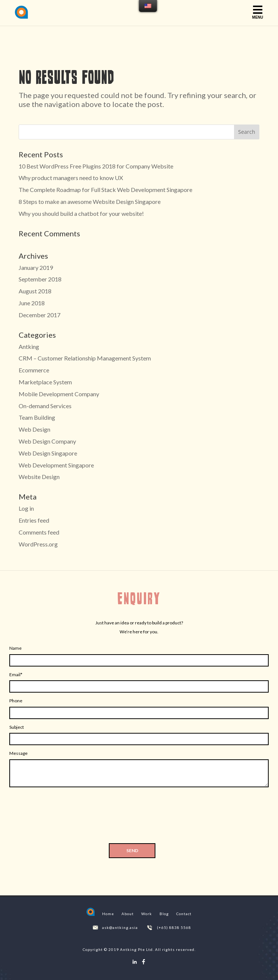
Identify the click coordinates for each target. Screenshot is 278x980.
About (128, 914)
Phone (16, 701)
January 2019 (36, 267)
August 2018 (35, 291)
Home (108, 914)
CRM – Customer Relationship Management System (85, 358)
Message (18, 753)
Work (147, 914)
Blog (164, 914)
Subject (17, 727)
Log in (26, 508)
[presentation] (139, 817)
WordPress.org (38, 544)
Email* (16, 675)
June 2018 (32, 303)
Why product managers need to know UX (71, 178)
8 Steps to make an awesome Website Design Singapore (90, 201)
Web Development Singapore (56, 465)
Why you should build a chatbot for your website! (81, 213)
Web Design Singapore (48, 453)
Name (15, 648)
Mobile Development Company (59, 394)
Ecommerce (34, 370)
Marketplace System (45, 382)
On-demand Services (45, 406)
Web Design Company (47, 441)
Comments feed (39, 532)
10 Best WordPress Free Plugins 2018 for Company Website (96, 166)
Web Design (34, 429)
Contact (184, 914)
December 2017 (40, 315)
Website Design (39, 477)
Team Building (37, 417)
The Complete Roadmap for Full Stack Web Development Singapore (105, 190)
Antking (29, 346)
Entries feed (34, 520)
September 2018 (40, 279)
